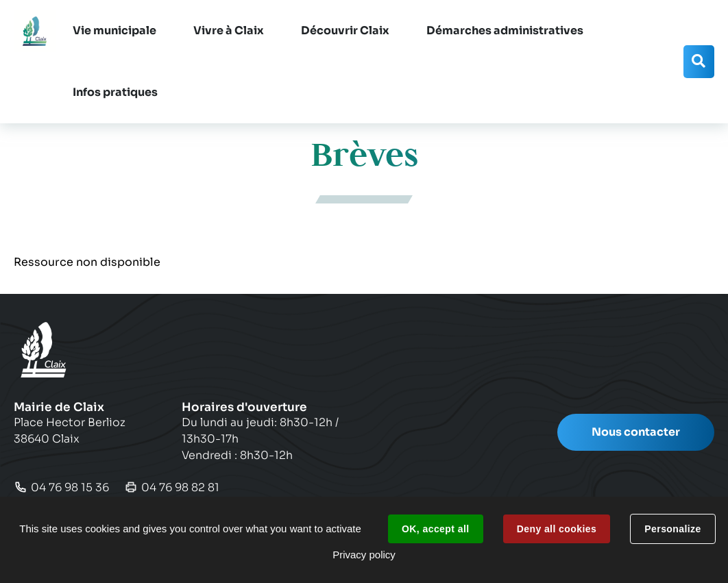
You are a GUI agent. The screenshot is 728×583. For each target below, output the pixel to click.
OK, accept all (435, 529)
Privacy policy (364, 555)
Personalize (672, 529)
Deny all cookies (557, 529)
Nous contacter (636, 432)
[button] (114, 31)
